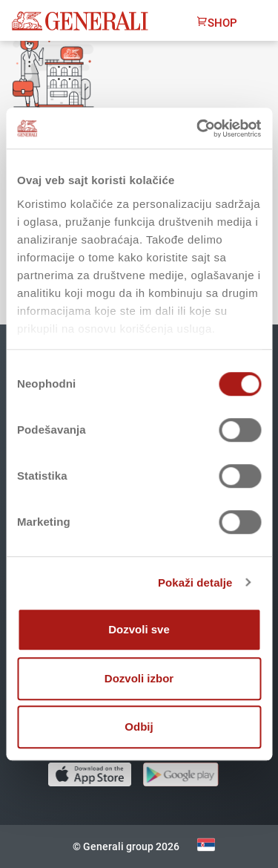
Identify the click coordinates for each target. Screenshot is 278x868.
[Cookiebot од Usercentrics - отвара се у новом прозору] (198, 128)
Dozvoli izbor (139, 678)
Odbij (139, 727)
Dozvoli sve (139, 629)
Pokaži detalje (195, 583)
